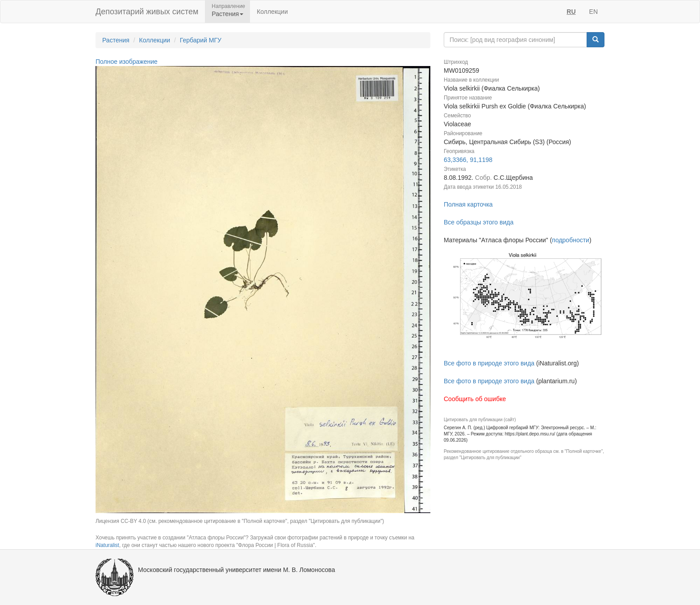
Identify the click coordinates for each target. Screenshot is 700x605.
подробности (571, 240)
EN (594, 12)
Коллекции (272, 12)
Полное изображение (127, 62)
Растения (116, 40)
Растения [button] (227, 14)
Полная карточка (468, 204)
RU (571, 12)
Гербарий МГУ (201, 40)
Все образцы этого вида (479, 222)
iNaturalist (107, 545)
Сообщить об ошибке (475, 399)
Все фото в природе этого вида (489, 363)
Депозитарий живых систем (147, 12)
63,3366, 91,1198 (468, 160)
